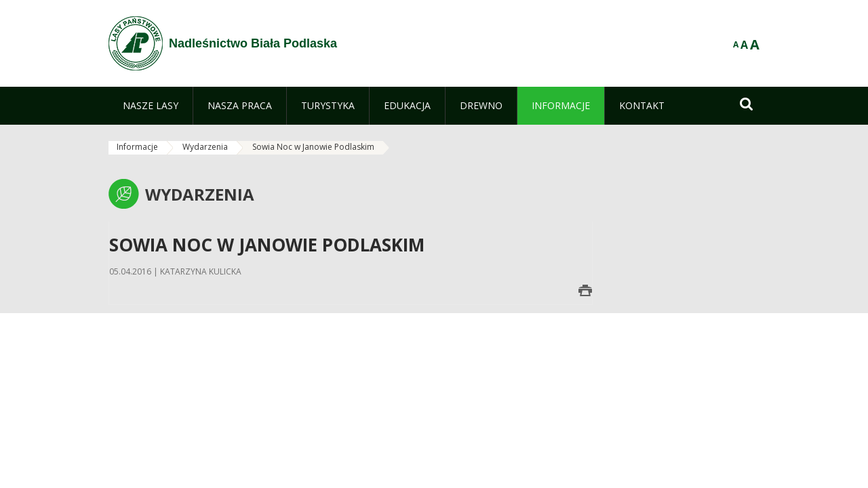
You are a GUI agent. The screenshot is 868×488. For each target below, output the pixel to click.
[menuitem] (151, 106)
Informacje (137, 147)
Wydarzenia (205, 147)
